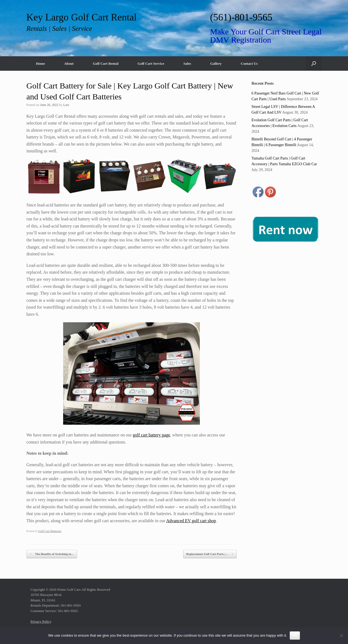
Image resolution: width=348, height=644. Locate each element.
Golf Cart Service (151, 63)
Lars (66, 105)
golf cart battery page (151, 435)
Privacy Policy (41, 621)
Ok (295, 635)
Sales (187, 63)
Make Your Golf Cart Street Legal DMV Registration (266, 36)
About (69, 63)
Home (41, 63)
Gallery (216, 63)
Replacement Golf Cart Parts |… (210, 554)
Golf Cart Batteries (50, 531)
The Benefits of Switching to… (52, 554)
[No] (341, 636)
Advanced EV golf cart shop (191, 521)
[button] (314, 63)
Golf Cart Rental (106, 63)
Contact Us (249, 63)
